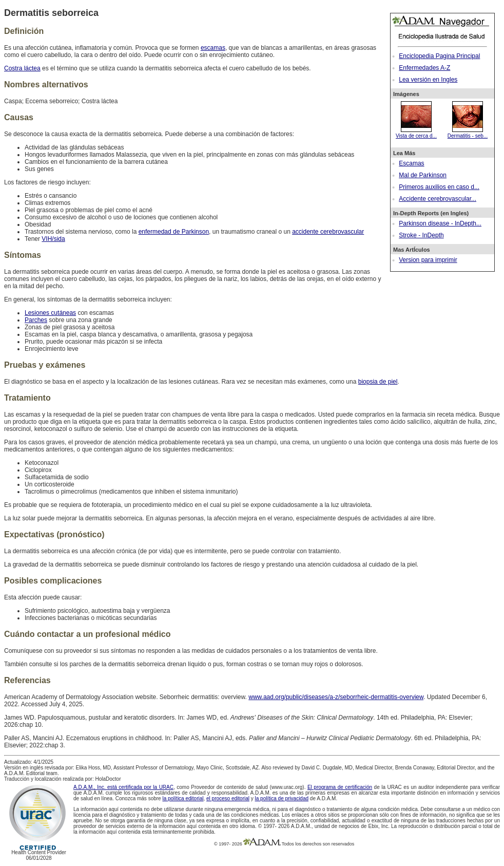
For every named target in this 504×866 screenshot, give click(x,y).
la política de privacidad (282, 798)
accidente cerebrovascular (328, 232)
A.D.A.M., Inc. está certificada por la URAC (123, 787)
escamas (213, 48)
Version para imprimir (428, 260)
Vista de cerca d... (416, 133)
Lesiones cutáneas (50, 313)
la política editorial (183, 798)
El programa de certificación (340, 787)
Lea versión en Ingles (428, 80)
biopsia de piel (378, 382)
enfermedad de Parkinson (174, 232)
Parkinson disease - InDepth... (440, 223)
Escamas (411, 163)
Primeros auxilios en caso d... (439, 187)
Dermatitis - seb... (468, 133)
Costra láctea (22, 68)
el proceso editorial (228, 798)
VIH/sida (53, 239)
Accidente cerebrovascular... (438, 199)
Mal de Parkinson (423, 175)
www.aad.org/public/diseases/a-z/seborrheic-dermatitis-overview (336, 697)
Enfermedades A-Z (424, 68)
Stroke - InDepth (421, 235)
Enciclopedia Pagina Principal (439, 56)
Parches (36, 320)
